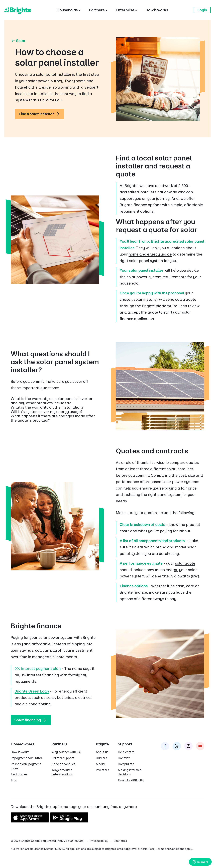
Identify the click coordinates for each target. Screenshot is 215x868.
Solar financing (32, 720)
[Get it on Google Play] (69, 821)
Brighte (102, 744)
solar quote (185, 563)
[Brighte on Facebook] (165, 746)
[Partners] (98, 10)
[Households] (69, 10)
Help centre (126, 752)
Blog (14, 780)
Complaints (126, 764)
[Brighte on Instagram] (188, 746)
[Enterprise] (126, 10)
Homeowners (23, 744)
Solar (18, 41)
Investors (102, 770)
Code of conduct (63, 764)
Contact (124, 758)
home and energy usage (150, 254)
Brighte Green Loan (32, 691)
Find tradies (19, 774)
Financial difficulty (131, 780)
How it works (20, 752)
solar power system (144, 277)
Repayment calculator (26, 758)
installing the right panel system (152, 495)
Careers (101, 758)
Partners (59, 744)
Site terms (120, 841)
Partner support (63, 758)
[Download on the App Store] (30, 821)
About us (102, 752)
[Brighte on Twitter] (177, 746)
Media (100, 764)
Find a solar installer (40, 114)
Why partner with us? (66, 752)
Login (202, 10)
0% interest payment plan (38, 669)
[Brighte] (18, 10)
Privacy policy (99, 841)
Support (125, 744)
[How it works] (157, 10)
